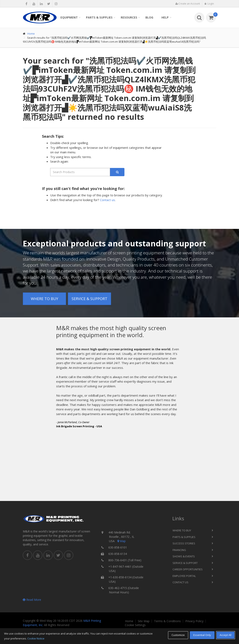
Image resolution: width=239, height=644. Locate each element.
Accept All (226, 635)
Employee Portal (184, 576)
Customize (178, 635)
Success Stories (184, 543)
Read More (32, 600)
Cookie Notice (36, 638)
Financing (179, 550)
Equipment (69, 17)
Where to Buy (45, 299)
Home (31, 34)
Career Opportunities (188, 569)
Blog (149, 17)
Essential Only (202, 635)
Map (121, 541)
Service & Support (89, 299)
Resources (129, 17)
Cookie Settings (135, 625)
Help (165, 17)
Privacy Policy (194, 621)
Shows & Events (184, 556)
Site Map (144, 621)
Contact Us (180, 582)
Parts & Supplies (99, 17)
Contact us (107, 200)
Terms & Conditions (167, 621)
